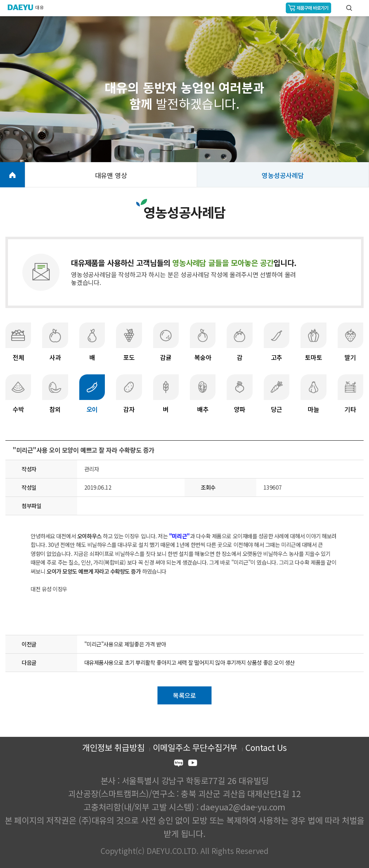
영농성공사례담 (283, 175)
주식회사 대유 (29, 7)
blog (179, 764)
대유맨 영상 (111, 175)
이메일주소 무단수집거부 (195, 747)
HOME (12, 175)
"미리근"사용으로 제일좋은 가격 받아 (125, 644)
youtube (193, 764)
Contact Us (266, 747)
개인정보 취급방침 (113, 747)
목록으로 (184, 695)
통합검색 (349, 8)
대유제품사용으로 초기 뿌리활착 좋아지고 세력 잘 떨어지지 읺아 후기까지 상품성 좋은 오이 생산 (190, 662)
